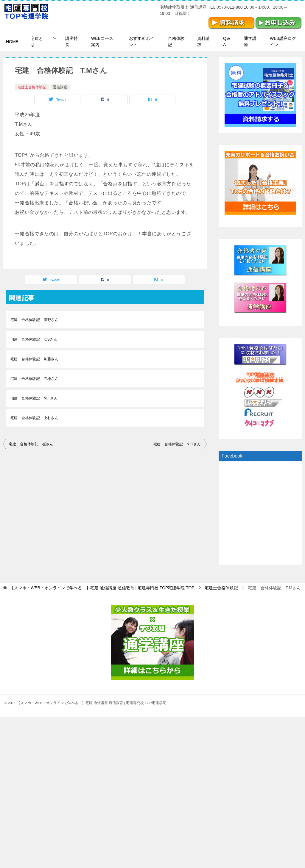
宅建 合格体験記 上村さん (34, 418)
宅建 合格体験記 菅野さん (34, 320)
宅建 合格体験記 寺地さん (34, 379)
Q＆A (227, 41)
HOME (12, 42)
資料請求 (203, 41)
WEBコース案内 (102, 41)
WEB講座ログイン (283, 41)
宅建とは (37, 41)
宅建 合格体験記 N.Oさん (177, 444)
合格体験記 (176, 41)
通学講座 (250, 41)
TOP (102, 588)
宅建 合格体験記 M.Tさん (34, 398)
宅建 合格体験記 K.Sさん (34, 339)
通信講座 (60, 87)
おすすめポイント (141, 41)
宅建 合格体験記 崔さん (31, 444)
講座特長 (71, 41)
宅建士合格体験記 (32, 87)
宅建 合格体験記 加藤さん (34, 359)
